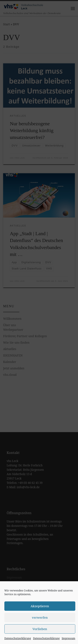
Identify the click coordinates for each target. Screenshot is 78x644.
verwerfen (40, 617)
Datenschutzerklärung (18, 638)
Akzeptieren (40, 606)
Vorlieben (40, 629)
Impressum (69, 638)
